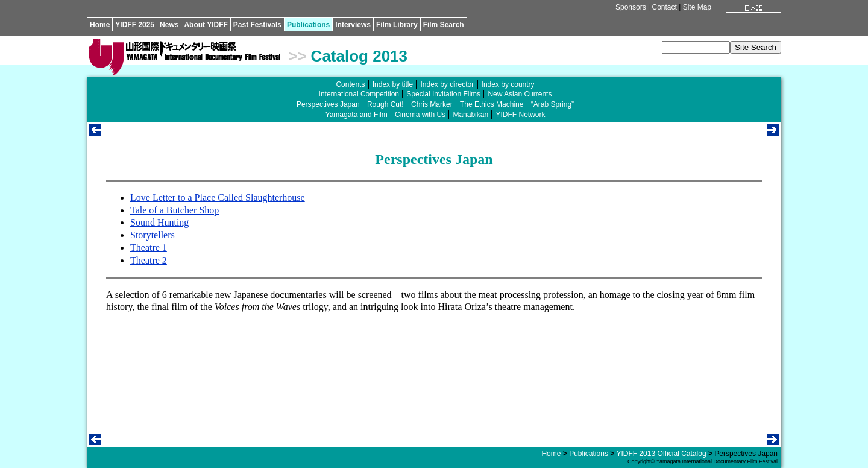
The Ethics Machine (492, 104)
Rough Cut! (385, 104)
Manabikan (470, 115)
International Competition (359, 94)
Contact (664, 7)
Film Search (444, 25)
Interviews (353, 25)
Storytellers (153, 235)
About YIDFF (206, 25)
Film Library (397, 25)
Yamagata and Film (357, 115)
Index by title (393, 84)
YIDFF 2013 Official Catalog (661, 454)
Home (100, 25)
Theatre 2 (149, 260)
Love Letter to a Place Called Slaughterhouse (218, 198)
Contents (350, 84)
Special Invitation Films (443, 94)
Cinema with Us (420, 115)
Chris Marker (432, 104)
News (169, 25)
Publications (308, 25)
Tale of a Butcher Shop (175, 210)
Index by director (447, 84)
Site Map (697, 7)
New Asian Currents (520, 94)
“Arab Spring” (552, 104)
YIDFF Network (520, 115)
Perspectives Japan (328, 104)
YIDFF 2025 (135, 25)
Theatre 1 (149, 248)
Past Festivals (257, 25)
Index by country (508, 84)
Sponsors (631, 7)
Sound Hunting (159, 222)
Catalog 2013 (359, 56)
